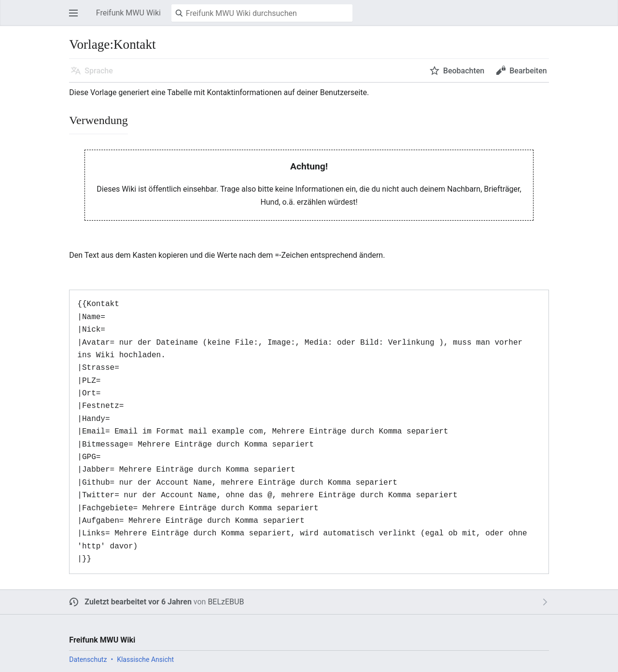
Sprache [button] (99, 71)
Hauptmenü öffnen (76, 18)
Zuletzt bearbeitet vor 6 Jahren (138, 602)
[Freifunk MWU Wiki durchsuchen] (262, 13)
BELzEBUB (226, 602)
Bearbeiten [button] (528, 71)
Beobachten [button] (464, 71)
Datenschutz (88, 659)
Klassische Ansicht (145, 659)
